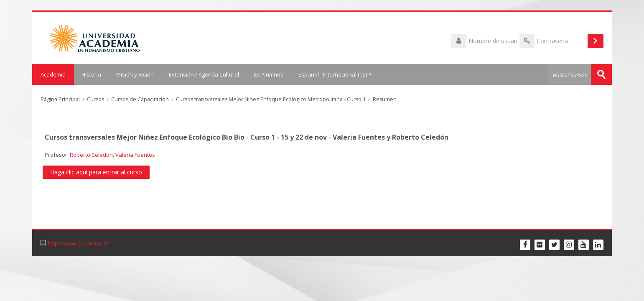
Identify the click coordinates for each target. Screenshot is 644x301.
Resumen (385, 99)
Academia (53, 74)
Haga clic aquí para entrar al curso (96, 172)
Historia (91, 74)
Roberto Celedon (91, 155)
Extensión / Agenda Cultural (204, 74)
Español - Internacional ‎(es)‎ (335, 74)
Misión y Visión (135, 74)
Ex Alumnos (269, 74)
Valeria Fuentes (135, 155)
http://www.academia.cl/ (79, 244)
